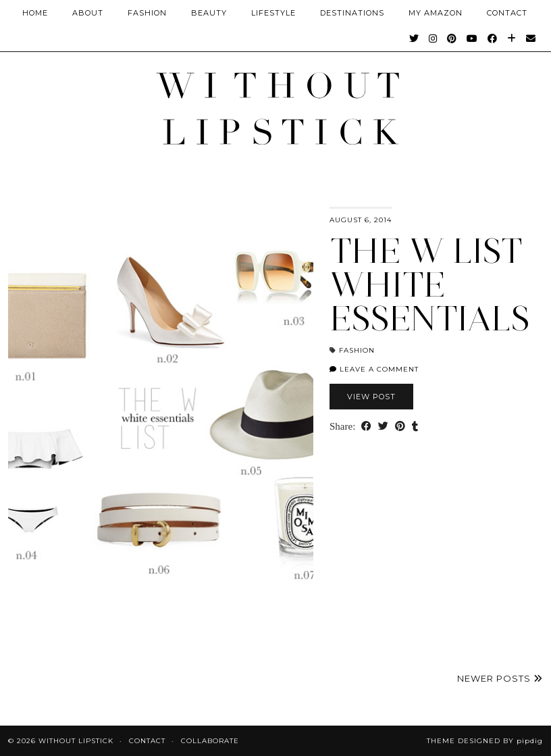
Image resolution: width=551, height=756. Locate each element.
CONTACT (507, 13)
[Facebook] (493, 39)
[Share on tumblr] (415, 427)
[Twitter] (414, 39)
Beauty (209, 13)
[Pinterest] (452, 39)
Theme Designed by (485, 741)
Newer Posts (500, 678)
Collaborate (210, 741)
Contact (147, 741)
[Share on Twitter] (383, 427)
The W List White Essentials (430, 285)
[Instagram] (433, 39)
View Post (371, 397)
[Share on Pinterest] (400, 427)
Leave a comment (374, 369)
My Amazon (436, 13)
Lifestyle (273, 13)
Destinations (352, 13)
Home (35, 13)
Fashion (147, 13)
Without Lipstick (76, 741)
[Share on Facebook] (366, 427)
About (88, 13)
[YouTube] (472, 39)
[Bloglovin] (512, 39)
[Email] (531, 39)
